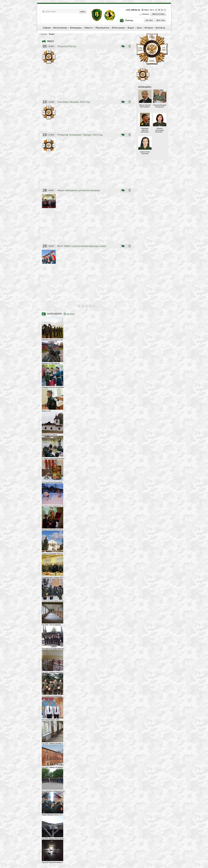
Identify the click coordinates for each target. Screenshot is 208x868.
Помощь (129, 20)
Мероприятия (102, 28)
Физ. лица (161, 20)
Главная (47, 28)
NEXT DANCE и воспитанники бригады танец (82, 246)
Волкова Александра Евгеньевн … (160, 130)
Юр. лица (149, 20)
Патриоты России (67, 46)
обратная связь (158, 14)
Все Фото (71, 314)
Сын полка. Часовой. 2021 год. (74, 102)
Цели (139, 28)
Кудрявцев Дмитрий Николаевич (145, 130)
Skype (146, 10)
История (149, 28)
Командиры (76, 28)
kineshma (146, 14)
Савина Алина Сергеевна (145, 153)
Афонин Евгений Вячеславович (145, 106)
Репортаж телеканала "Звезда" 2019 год (80, 135)
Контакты (160, 28)
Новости (89, 28)
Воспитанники (60, 28)
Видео (131, 28)
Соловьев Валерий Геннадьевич (160, 106)
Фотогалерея (118, 28)
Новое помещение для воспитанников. (79, 190)
